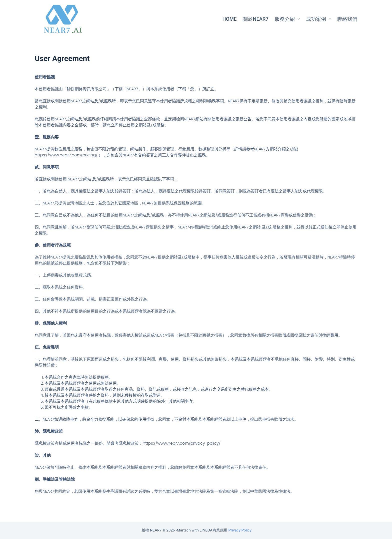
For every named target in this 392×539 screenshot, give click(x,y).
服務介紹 (288, 19)
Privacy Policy (240, 530)
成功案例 (319, 19)
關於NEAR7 (256, 19)
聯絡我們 (347, 19)
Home (230, 19)
